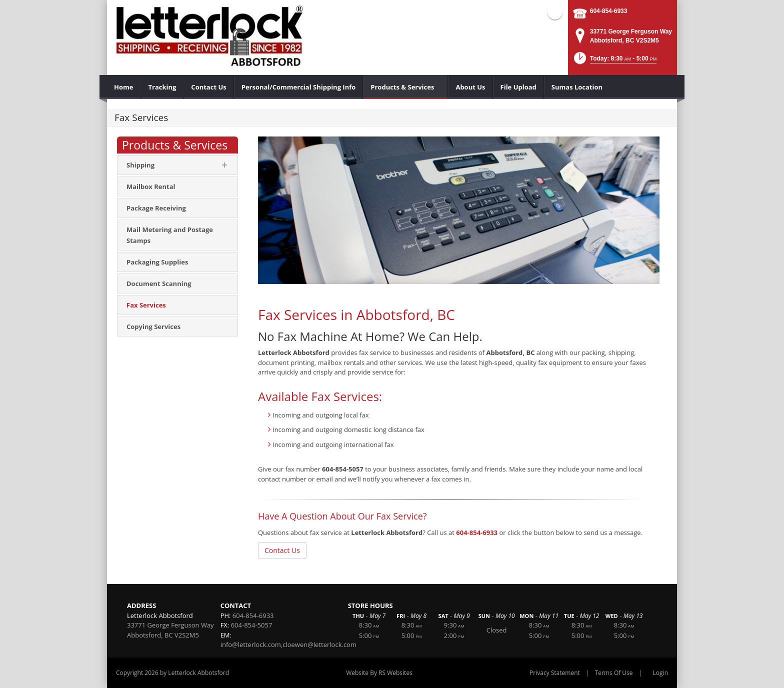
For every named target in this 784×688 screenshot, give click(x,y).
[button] (614, 61)
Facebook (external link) (555, 12)
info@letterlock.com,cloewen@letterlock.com (288, 644)
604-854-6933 (609, 11)
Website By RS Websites (379, 673)
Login (660, 673)
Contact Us (282, 550)
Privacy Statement (555, 673)
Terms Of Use (614, 673)
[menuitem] (124, 87)
